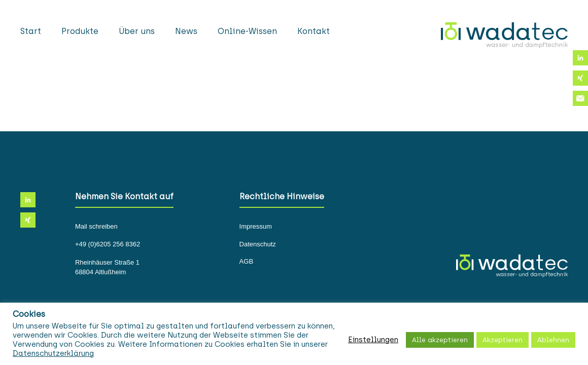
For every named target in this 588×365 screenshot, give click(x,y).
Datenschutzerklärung (53, 353)
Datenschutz (258, 244)
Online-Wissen (247, 31)
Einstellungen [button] (373, 340)
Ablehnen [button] (553, 340)
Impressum (256, 227)
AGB (246, 262)
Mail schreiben (96, 227)
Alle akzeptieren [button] (440, 340)
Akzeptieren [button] (503, 340)
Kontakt (314, 31)
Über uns (137, 31)
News (186, 31)
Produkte (80, 31)
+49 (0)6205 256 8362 (108, 244)
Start (31, 31)
